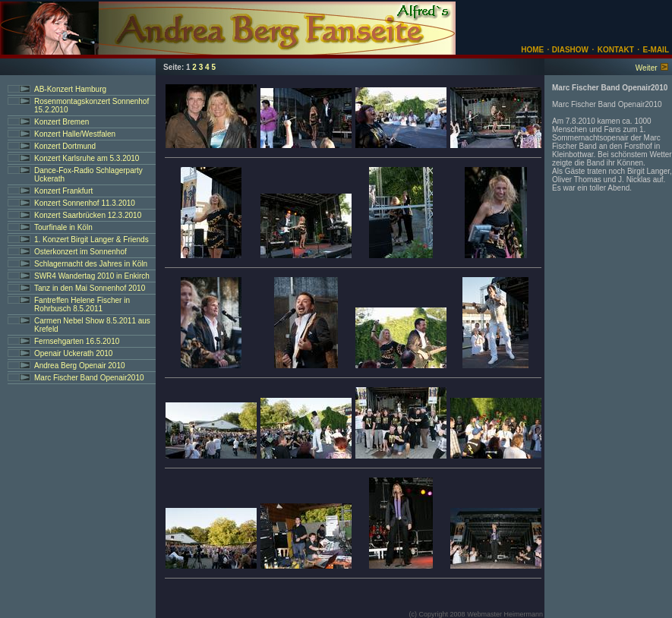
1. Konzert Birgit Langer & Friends (91, 240)
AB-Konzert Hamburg (70, 89)
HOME (532, 50)
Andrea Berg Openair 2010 (80, 366)
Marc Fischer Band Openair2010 (89, 378)
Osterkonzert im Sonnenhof (80, 252)
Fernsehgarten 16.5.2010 (77, 341)
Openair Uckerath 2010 (73, 353)
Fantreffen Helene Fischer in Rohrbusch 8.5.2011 (82, 304)
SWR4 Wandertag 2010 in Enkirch (92, 276)
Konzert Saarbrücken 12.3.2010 (88, 215)
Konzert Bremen (62, 122)
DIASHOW (569, 50)
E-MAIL (656, 50)
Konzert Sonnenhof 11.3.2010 (85, 203)
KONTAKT (616, 50)
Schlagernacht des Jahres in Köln (91, 264)
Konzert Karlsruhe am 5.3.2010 (87, 158)
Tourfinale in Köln (63, 227)
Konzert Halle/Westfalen (75, 134)
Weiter (647, 68)
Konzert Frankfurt (63, 191)
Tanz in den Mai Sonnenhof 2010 (90, 288)
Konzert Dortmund (65, 146)
